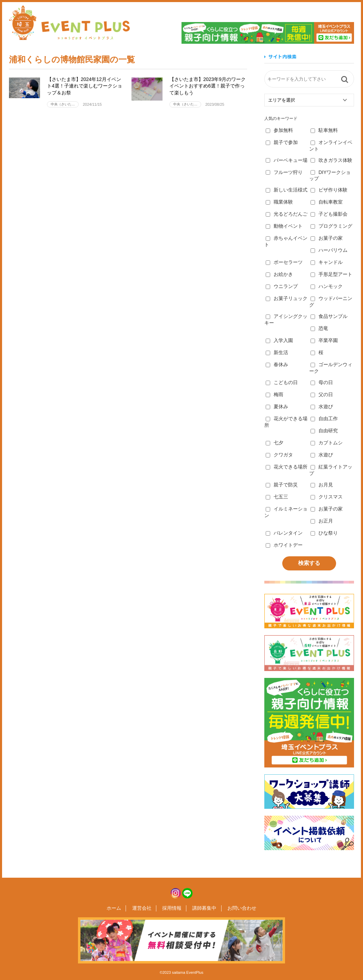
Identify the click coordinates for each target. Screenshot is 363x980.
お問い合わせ (237, 908)
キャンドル (327, 262)
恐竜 (319, 328)
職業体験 (279, 202)
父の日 (322, 394)
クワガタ (279, 455)
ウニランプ (282, 286)
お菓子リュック (287, 298)
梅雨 (274, 394)
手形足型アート (331, 274)
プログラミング (331, 226)
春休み (277, 364)
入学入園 (279, 340)
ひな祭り (324, 533)
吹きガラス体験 (331, 160)
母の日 (322, 382)
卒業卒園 (324, 340)
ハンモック (327, 286)
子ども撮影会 (329, 214)
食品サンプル (329, 316)
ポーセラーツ (284, 262)
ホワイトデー (284, 545)
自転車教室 (327, 202)
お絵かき (279, 274)
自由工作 (324, 419)
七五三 (277, 497)
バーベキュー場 (287, 160)
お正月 (322, 521)
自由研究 (324, 431)
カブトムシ (327, 443)
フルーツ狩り (284, 172)
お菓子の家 (327, 238)
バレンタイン (284, 533)
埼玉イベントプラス (69, 23)
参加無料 (279, 130)
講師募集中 (202, 908)
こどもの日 (282, 382)
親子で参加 (282, 142)
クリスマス (327, 497)
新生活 (277, 352)
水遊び (322, 406)
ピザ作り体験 (329, 190)
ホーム (118, 908)
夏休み (277, 406)
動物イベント (284, 226)
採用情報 (172, 908)
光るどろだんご (287, 214)
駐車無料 (324, 130)
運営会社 (144, 908)
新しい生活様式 (287, 190)
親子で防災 (282, 485)
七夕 (274, 443)
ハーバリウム (329, 250)
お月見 (322, 485)
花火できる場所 (287, 467)
